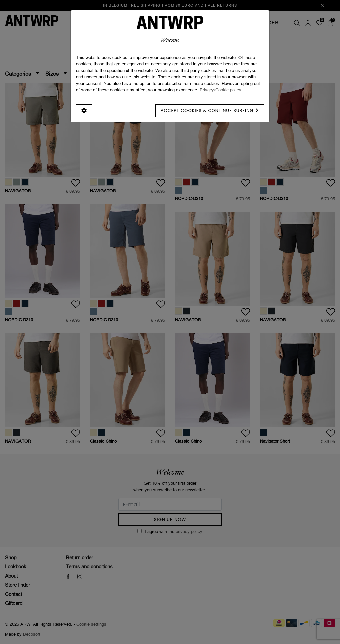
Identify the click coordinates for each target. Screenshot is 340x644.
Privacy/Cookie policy (220, 90)
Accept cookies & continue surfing (210, 110)
